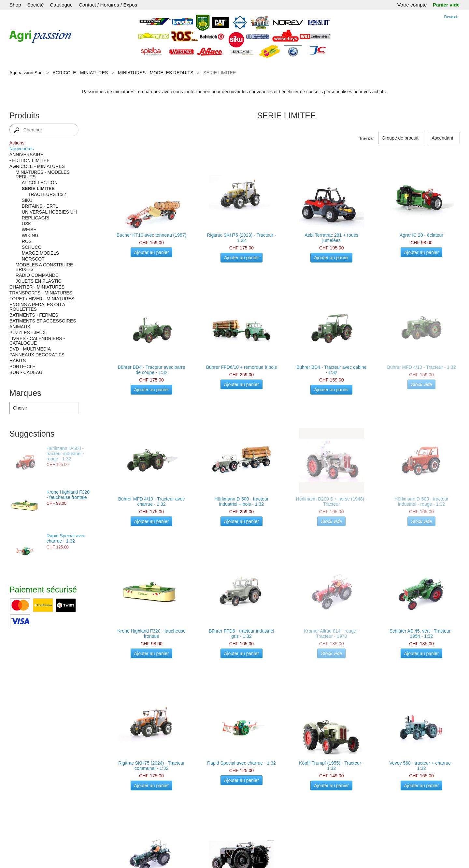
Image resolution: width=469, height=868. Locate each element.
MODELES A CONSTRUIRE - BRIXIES (46, 267)
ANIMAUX (20, 327)
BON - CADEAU (26, 372)
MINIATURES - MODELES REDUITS (156, 73)
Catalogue (61, 5)
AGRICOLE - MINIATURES (80, 73)
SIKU (27, 200)
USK (27, 224)
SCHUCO (32, 247)
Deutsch (451, 17)
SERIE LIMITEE (38, 188)
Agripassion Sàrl (26, 73)
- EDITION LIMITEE (30, 160)
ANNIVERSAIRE (26, 155)
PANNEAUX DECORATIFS (37, 355)
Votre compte (412, 5)
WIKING (30, 235)
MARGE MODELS (40, 253)
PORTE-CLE (22, 367)
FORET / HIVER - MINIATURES (42, 299)
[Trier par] (444, 138)
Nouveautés (22, 149)
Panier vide (446, 5)
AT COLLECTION (40, 183)
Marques (25, 393)
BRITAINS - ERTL (40, 206)
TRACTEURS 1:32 (47, 194)
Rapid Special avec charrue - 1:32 (66, 538)
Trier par (367, 138)
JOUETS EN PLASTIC (39, 281)
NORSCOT (33, 259)
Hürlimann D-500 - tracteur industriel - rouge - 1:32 (65, 454)
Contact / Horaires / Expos (108, 5)
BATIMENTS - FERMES (34, 315)
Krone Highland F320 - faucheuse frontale (68, 495)
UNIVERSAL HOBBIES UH (49, 212)
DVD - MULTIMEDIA (30, 349)
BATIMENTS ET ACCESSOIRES (43, 321)
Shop (15, 5)
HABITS (18, 361)
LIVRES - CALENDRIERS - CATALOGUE (37, 341)
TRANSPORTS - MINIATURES (41, 293)
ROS (27, 241)
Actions (17, 143)
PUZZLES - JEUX (28, 333)
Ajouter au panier (152, 252)
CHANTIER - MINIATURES (37, 287)
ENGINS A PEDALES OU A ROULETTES (37, 307)
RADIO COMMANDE (37, 275)
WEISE (29, 230)
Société (35, 5)
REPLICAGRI (36, 218)
